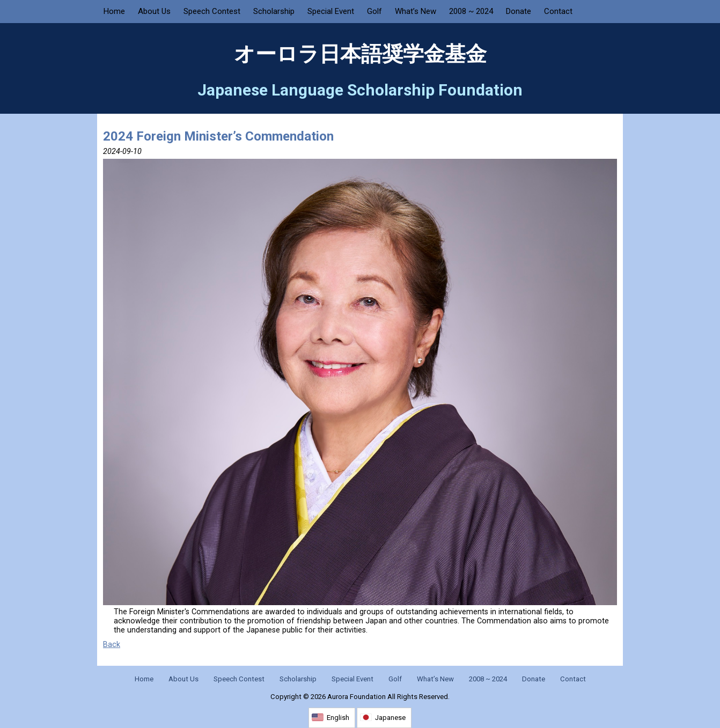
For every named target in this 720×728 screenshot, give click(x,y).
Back (112, 645)
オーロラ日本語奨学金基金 (360, 54)
